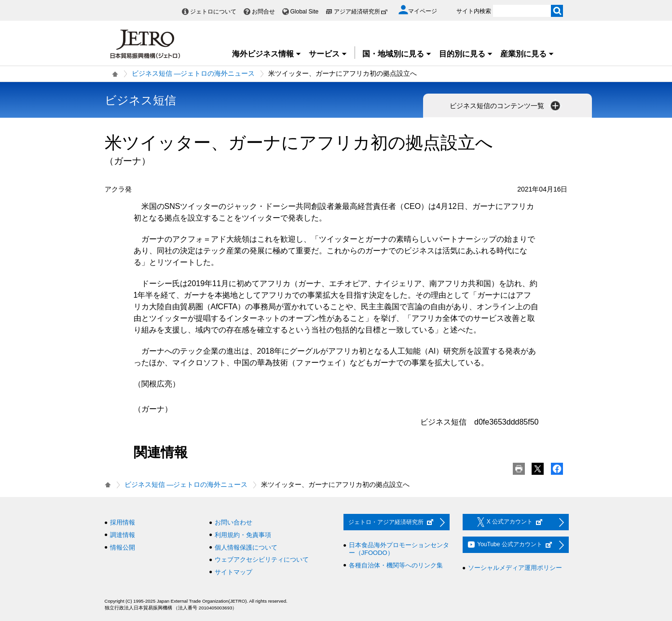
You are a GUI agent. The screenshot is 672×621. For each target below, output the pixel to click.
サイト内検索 (474, 11)
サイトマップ (233, 572)
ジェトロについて (213, 12)
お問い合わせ (233, 522)
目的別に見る (466, 54)
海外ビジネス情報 (267, 54)
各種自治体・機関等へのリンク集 (396, 565)
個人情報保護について (246, 547)
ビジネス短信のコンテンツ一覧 (506, 106)
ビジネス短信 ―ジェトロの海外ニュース (193, 73)
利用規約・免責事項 (243, 535)
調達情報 (123, 535)
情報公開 (123, 547)
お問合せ (263, 12)
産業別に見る (527, 54)
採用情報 (123, 522)
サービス (328, 54)
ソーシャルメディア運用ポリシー (515, 568)
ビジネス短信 (140, 100)
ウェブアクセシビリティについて (262, 559)
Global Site (305, 12)
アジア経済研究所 (361, 12)
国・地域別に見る (397, 54)
